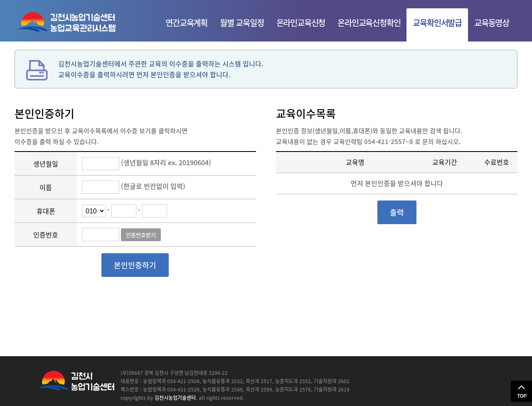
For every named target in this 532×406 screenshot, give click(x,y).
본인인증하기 (135, 265)
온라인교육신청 (301, 23)
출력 (397, 212)
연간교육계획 (186, 23)
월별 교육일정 (242, 23)
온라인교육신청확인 (369, 23)
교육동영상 (492, 23)
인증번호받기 (141, 235)
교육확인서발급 (437, 23)
